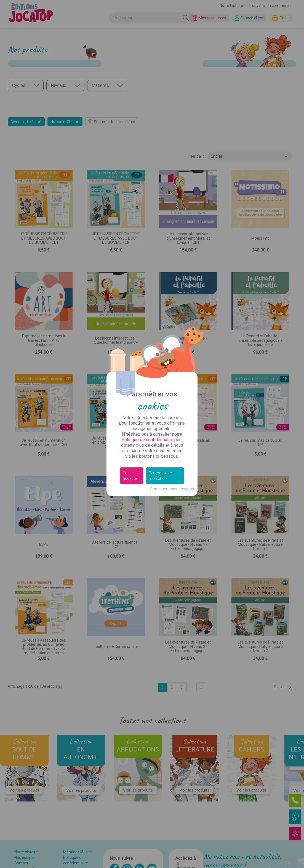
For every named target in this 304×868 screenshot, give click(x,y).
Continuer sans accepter (172, 489)
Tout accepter (130, 476)
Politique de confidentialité (147, 440)
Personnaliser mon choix (161, 476)
